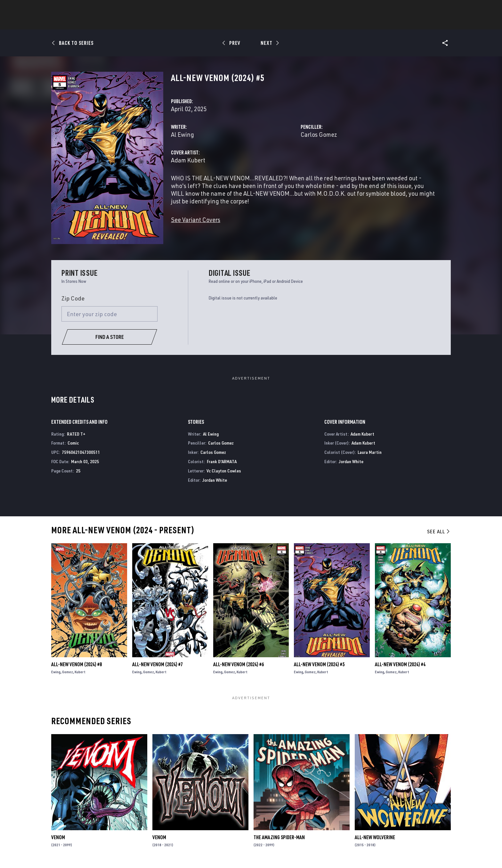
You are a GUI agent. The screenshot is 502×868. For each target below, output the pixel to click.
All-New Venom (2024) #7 (158, 664)
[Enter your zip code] (109, 314)
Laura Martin (370, 452)
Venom (58, 837)
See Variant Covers (196, 220)
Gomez (68, 672)
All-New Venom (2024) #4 (400, 664)
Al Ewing (182, 134)
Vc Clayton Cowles (224, 471)
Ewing (56, 672)
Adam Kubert (188, 160)
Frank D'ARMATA (222, 461)
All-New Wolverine (375, 837)
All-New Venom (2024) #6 (239, 664)
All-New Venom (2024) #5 (319, 664)
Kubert (80, 672)
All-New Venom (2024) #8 (77, 664)
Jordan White (215, 480)
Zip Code (73, 298)
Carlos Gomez (319, 134)
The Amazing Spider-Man (279, 837)
